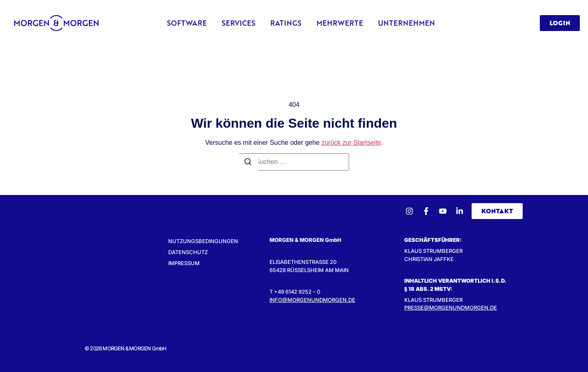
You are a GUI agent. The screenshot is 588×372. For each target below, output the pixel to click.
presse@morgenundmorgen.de (451, 308)
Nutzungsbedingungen (203, 241)
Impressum (184, 263)
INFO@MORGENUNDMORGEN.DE (312, 300)
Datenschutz (188, 252)
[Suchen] (248, 163)
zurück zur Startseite (351, 143)
